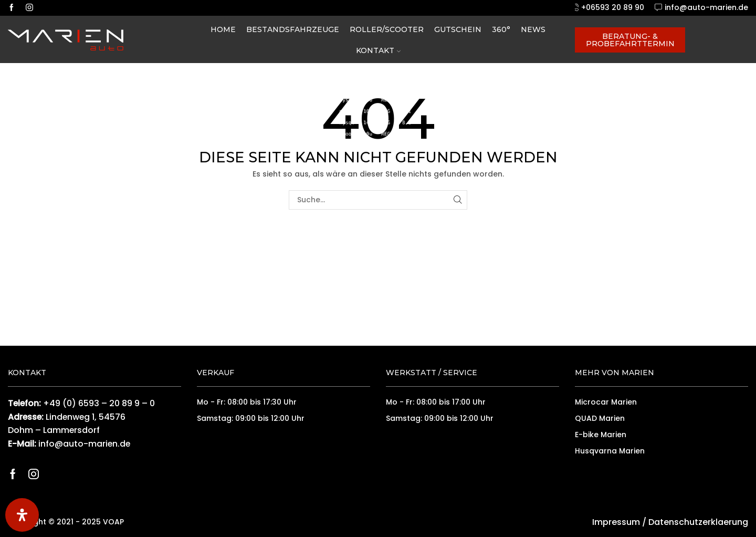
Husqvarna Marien (610, 451)
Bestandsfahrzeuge (293, 29)
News (533, 29)
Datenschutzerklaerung (698, 522)
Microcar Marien (606, 402)
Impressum (616, 522)
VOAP (113, 522)
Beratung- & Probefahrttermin (630, 40)
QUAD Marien (600, 418)
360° (501, 29)
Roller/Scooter (387, 29)
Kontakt (378, 50)
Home (223, 29)
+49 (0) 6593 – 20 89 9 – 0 (99, 403)
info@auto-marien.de (84, 444)
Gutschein (458, 29)
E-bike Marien (601, 435)
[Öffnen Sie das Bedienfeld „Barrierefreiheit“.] (22, 515)
